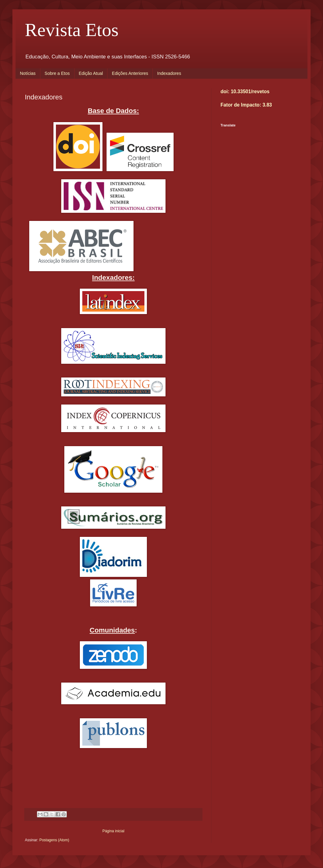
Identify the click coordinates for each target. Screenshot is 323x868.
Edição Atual (91, 73)
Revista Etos (72, 30)
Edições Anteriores (130, 73)
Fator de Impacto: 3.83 (246, 105)
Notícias (28, 73)
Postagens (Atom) (54, 840)
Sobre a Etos (57, 73)
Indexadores (169, 73)
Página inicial (114, 831)
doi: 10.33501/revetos (245, 91)
